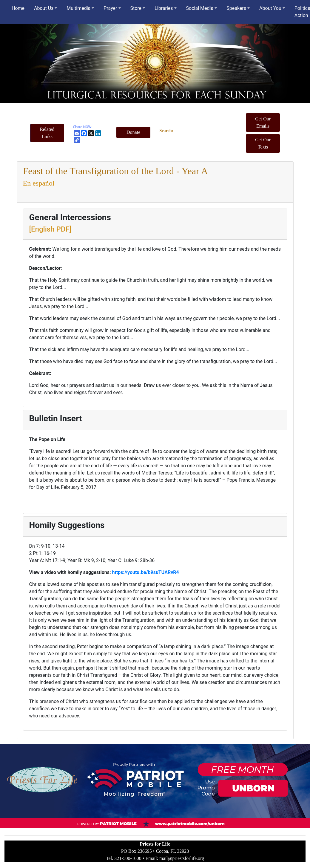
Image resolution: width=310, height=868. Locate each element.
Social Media (200, 8)
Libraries (164, 8)
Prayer (110, 8)
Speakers (236, 8)
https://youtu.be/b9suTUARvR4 (145, 572)
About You (270, 8)
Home (18, 8)
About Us (44, 8)
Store (136, 8)
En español (39, 183)
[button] (47, 133)
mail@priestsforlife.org (182, 858)
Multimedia (78, 8)
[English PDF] (50, 229)
